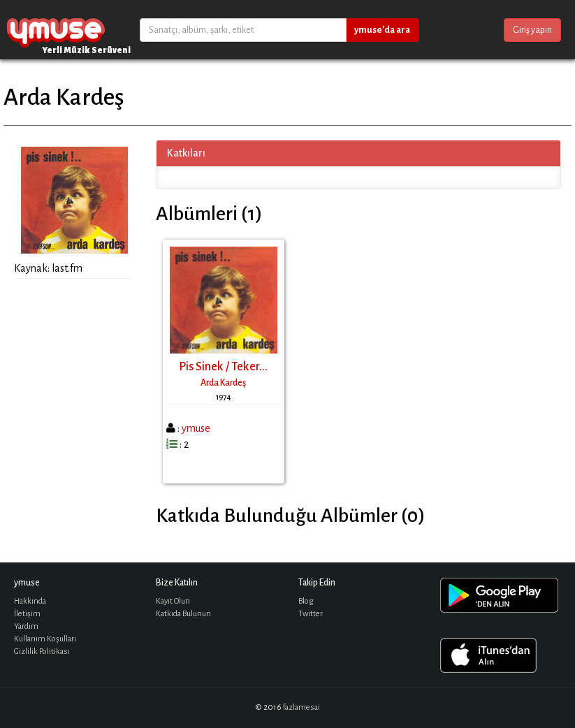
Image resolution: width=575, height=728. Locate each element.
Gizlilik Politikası (42, 651)
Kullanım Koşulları (45, 639)
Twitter (311, 614)
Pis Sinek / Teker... (223, 367)
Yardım (26, 626)
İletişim (27, 614)
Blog (306, 601)
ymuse (56, 30)
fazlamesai (301, 707)
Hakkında (30, 601)
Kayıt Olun (173, 601)
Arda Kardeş (223, 383)
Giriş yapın (532, 30)
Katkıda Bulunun (183, 614)
